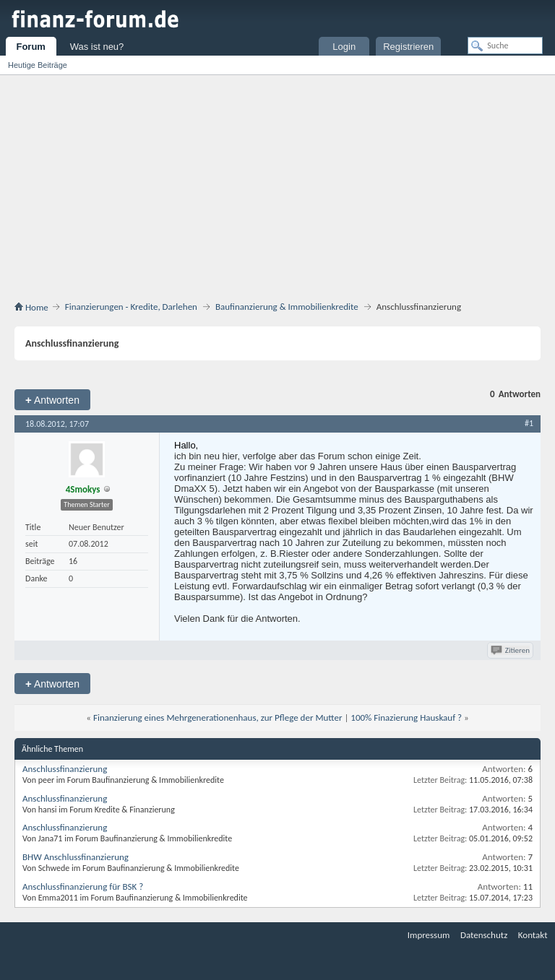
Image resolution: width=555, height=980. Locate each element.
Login (344, 47)
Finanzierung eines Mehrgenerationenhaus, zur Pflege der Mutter (218, 717)
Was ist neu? (97, 47)
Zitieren (511, 650)
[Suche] (505, 45)
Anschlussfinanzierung (65, 769)
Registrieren (408, 47)
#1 (529, 423)
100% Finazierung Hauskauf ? (406, 717)
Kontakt (533, 935)
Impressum (429, 935)
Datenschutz (484, 935)
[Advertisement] (277, 183)
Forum (30, 47)
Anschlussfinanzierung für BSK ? (83, 886)
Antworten (52, 400)
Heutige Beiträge (38, 65)
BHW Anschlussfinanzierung (76, 857)
